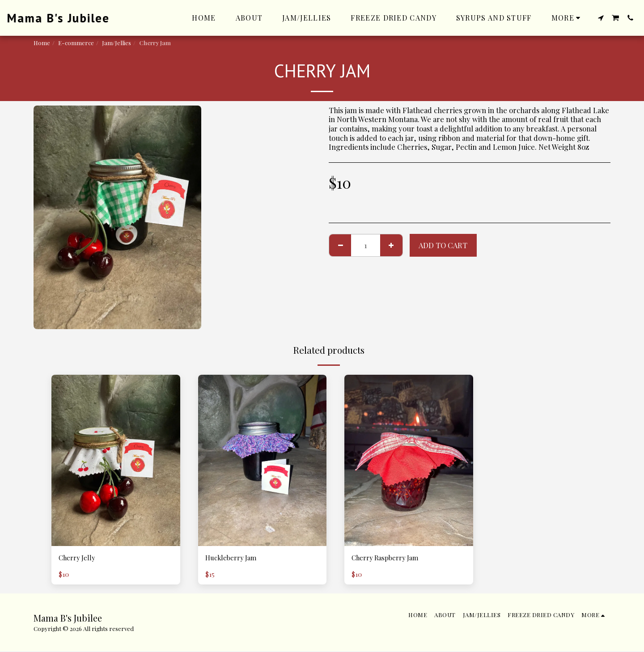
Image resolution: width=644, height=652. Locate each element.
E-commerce (76, 43)
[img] (116, 460)
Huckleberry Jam (234, 559)
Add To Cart (443, 245)
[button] (601, 18)
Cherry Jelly (80, 559)
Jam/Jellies (117, 43)
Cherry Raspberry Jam (390, 559)
